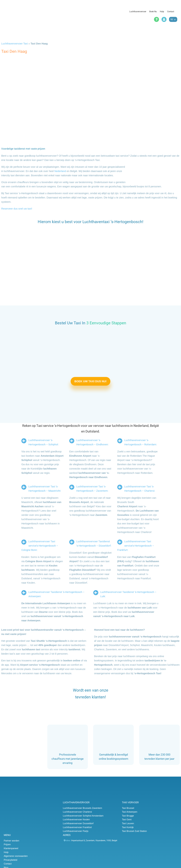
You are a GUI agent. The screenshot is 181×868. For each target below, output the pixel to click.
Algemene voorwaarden (16, 856)
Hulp (6, 852)
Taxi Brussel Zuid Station (134, 831)
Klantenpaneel (11, 848)
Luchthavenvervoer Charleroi (77, 812)
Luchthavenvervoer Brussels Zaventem (82, 808)
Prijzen (7, 844)
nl (173, 19)
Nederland (60, 171)
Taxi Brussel (128, 808)
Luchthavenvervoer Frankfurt (77, 827)
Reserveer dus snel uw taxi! (17, 209)
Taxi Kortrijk (128, 827)
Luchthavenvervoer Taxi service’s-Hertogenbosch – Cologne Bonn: (40, 546)
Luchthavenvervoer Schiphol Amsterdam (83, 816)
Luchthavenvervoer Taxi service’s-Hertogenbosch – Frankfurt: (136, 546)
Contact (8, 864)
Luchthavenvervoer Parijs (76, 831)
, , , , (94, 840)
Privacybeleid (10, 860)
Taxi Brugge (128, 816)
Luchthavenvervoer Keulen (76, 820)
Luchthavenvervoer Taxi (15, 44)
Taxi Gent (127, 820)
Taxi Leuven (128, 823)
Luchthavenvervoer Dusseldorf (78, 823)
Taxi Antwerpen (130, 812)
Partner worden (12, 841)
